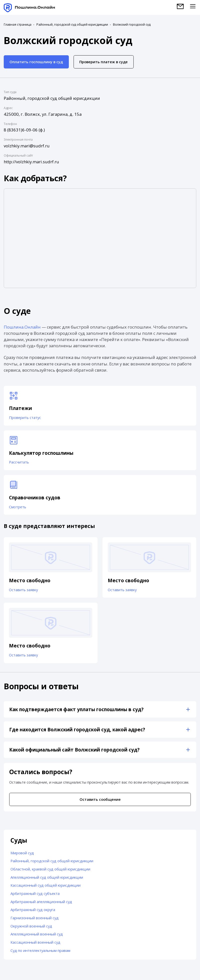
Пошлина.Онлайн (22, 327)
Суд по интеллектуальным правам (40, 953)
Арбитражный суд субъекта (35, 896)
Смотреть (18, 508)
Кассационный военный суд (35, 945)
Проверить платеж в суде (103, 62)
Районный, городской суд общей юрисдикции (72, 25)
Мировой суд (22, 856)
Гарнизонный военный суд (35, 921)
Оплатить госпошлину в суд (36, 62)
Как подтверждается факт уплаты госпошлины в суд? (76, 712)
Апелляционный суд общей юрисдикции (47, 880)
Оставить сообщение (100, 802)
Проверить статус (25, 418)
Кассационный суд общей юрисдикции (46, 888)
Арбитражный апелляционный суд (41, 904)
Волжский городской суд (132, 25)
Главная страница (18, 25)
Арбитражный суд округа (33, 913)
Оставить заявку (24, 592)
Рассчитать (19, 463)
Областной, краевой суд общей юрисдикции (50, 872)
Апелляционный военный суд (37, 937)
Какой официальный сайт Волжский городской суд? (74, 752)
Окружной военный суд (31, 929)
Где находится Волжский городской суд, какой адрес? (77, 732)
